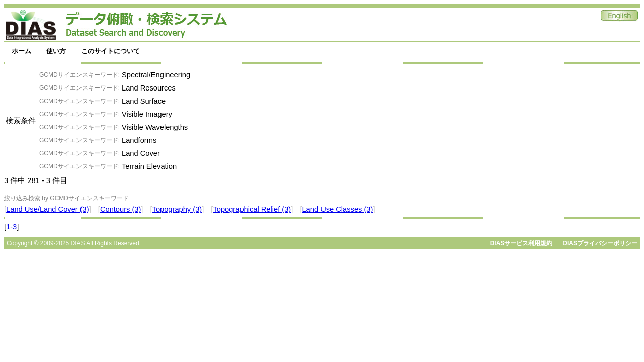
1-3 (11, 227)
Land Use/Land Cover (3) (48, 209)
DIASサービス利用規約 (521, 243)
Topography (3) (177, 209)
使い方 (56, 51)
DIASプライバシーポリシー (600, 243)
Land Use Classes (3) (337, 209)
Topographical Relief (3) (252, 209)
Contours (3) (120, 209)
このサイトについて (110, 51)
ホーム (21, 51)
